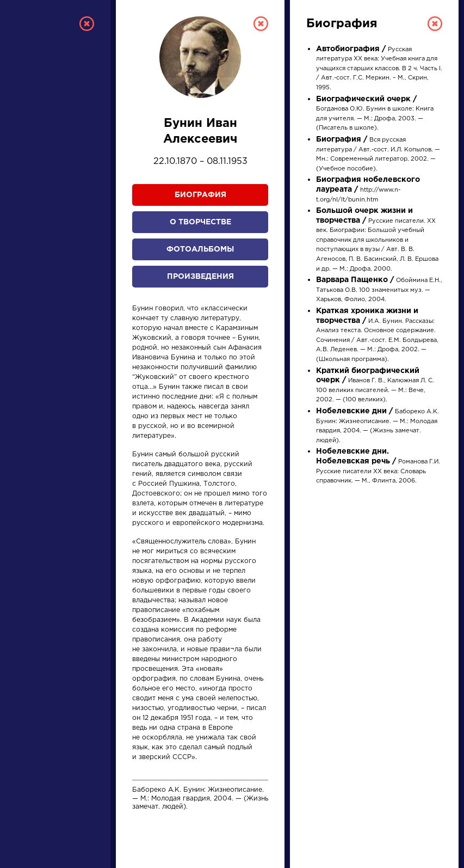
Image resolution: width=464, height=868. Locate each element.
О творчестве (200, 222)
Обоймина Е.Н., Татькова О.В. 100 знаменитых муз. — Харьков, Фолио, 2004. (379, 290)
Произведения (200, 277)
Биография (200, 195)
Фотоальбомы (200, 249)
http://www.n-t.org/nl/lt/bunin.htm (368, 190)
